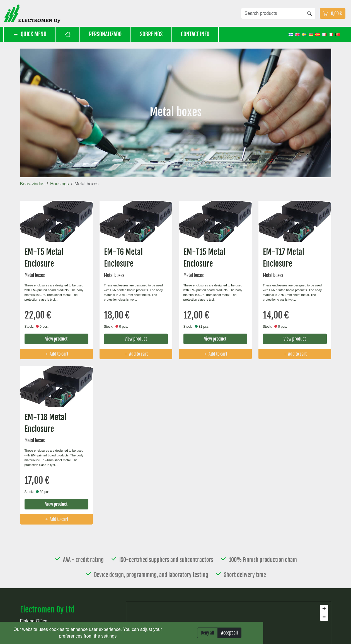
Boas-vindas (32, 184)
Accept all (229, 633)
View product (56, 339)
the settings (105, 636)
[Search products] (272, 13)
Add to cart (56, 354)
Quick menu (30, 34)
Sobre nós (151, 34)
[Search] (309, 13)
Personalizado (105, 34)
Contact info (195, 34)
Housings (60, 184)
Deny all (207, 633)
